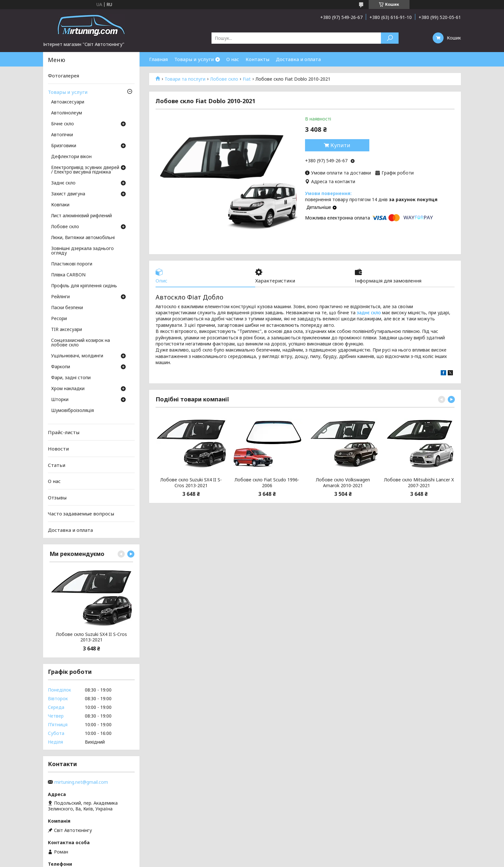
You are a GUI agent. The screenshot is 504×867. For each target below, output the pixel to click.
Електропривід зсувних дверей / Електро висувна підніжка (85, 170)
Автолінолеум (67, 113)
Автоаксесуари (68, 102)
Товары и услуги (194, 59)
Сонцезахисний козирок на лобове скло (81, 343)
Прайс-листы (64, 432)
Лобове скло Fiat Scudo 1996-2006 (267, 483)
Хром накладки (68, 389)
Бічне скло (63, 124)
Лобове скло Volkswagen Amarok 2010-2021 (343, 483)
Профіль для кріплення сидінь (84, 286)
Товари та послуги (185, 79)
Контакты (257, 59)
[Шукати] (390, 38)
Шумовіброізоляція (72, 411)
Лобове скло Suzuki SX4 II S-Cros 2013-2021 (191, 483)
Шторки (60, 400)
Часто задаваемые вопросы (81, 514)
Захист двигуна (68, 194)
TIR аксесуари (67, 330)
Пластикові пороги (72, 264)
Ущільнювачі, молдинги (77, 356)
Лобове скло (224, 79)
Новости (58, 449)
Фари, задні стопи (71, 378)
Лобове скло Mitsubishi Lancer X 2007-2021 (419, 483)
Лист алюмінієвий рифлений (81, 216)
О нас (233, 59)
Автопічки (62, 135)
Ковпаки (60, 205)
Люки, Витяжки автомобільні (83, 238)
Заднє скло (63, 183)
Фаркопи (61, 367)
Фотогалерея (63, 76)
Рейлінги (60, 297)
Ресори (59, 319)
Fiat (247, 79)
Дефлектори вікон (71, 157)
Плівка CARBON (68, 275)
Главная (158, 59)
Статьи (57, 465)
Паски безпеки (67, 308)
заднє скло (369, 313)
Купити (340, 145)
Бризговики (64, 146)
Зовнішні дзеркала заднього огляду (82, 251)
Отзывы (57, 497)
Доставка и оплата (298, 59)
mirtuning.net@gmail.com (81, 782)
